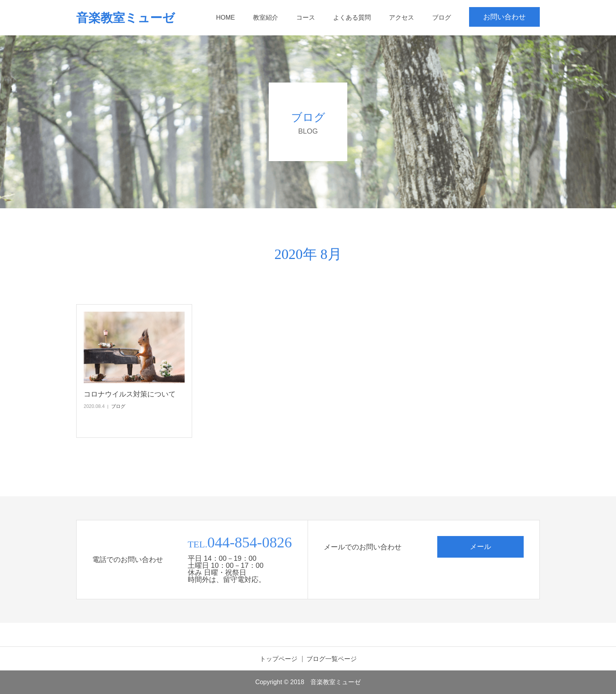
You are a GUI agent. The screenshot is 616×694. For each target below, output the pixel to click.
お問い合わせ (504, 17)
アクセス (401, 17)
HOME (225, 17)
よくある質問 (352, 17)
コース (306, 17)
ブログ (442, 17)
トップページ (279, 659)
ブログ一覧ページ (332, 659)
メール (480, 547)
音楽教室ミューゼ (126, 18)
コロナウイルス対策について (130, 394)
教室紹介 (266, 17)
